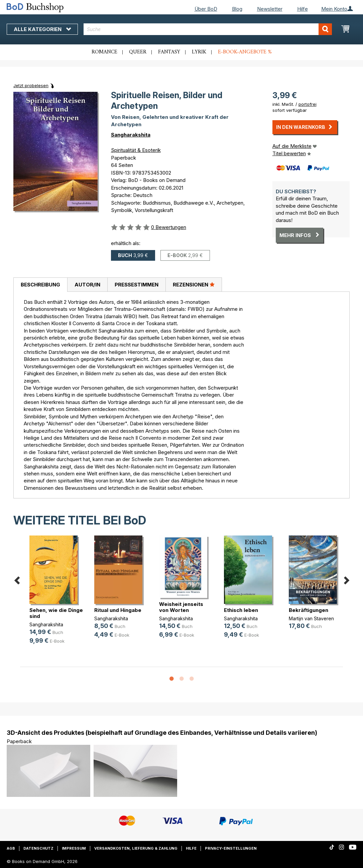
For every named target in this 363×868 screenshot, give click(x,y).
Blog (237, 9)
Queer (138, 52)
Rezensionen (194, 284)
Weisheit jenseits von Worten (181, 607)
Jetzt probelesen (31, 85)
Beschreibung (40, 285)
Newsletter (270, 9)
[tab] (40, 285)
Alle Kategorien (42, 29)
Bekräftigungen (309, 610)
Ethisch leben (241, 610)
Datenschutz (38, 848)
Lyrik (199, 52)
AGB (11, 848)
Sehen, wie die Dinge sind (56, 613)
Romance (104, 52)
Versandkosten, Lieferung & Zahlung (136, 848)
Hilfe (302, 9)
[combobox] (208, 29)
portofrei (308, 104)
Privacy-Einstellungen (231, 848)
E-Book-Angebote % (245, 52)
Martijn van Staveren (311, 618)
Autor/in (87, 285)
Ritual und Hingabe (118, 610)
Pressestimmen (137, 285)
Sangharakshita (131, 135)
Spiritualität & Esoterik (136, 150)
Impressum (74, 848)
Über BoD (206, 9)
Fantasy (169, 52)
